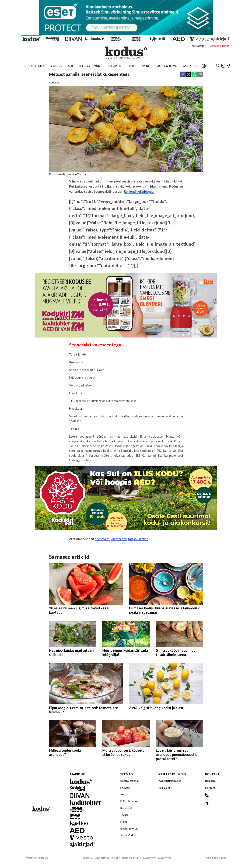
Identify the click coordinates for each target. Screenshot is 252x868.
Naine (146, 66)
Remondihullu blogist (139, 191)
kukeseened (119, 539)
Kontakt (210, 787)
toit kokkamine (138, 539)
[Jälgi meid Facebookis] (228, 66)
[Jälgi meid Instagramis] (223, 66)
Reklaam (210, 781)
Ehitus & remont (90, 66)
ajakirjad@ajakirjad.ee (125, 858)
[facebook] (183, 75)
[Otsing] (218, 66)
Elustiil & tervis (166, 66)
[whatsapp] (194, 75)
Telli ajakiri (198, 46)
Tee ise (132, 66)
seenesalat (102, 539)
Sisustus (56, 66)
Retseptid (115, 66)
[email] (200, 75)
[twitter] (189, 75)
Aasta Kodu (191, 66)
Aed (70, 66)
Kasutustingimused (170, 781)
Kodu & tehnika (34, 66)
